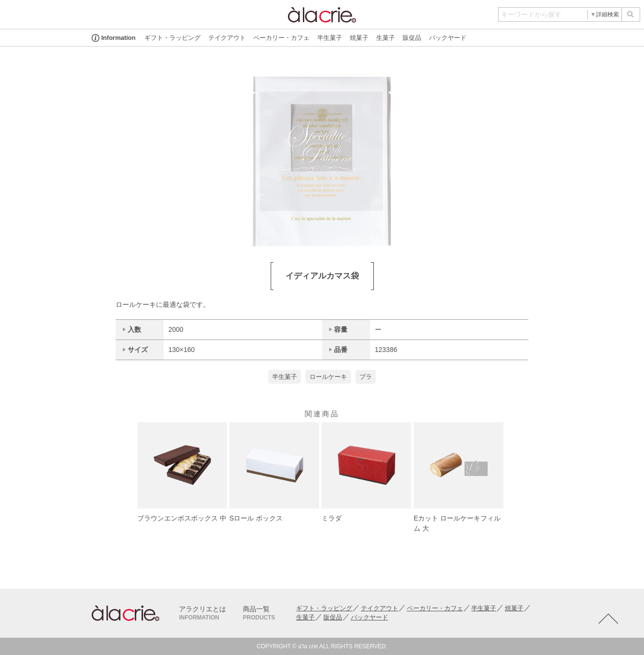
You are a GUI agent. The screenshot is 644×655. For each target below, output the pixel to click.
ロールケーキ (328, 377)
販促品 (412, 38)
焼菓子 (359, 38)
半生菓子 (330, 38)
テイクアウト (227, 38)
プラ (366, 377)
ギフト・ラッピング (173, 38)
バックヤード (448, 38)
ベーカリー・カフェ (281, 38)
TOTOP (608, 619)
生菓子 (386, 38)
